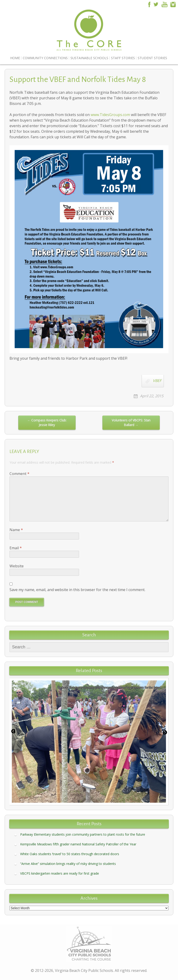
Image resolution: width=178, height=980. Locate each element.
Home (15, 58)
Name (16, 530)
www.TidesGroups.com (110, 115)
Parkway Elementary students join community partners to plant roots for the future (83, 834)
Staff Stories (123, 58)
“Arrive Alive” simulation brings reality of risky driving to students (68, 864)
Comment (19, 474)
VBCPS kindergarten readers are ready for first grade (60, 873)
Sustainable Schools (89, 58)
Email (16, 548)
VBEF (157, 381)
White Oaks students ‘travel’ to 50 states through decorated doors (70, 854)
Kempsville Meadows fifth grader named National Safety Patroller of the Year (78, 844)
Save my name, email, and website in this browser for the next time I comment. (77, 590)
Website (17, 566)
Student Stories (152, 58)
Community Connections (45, 58)
